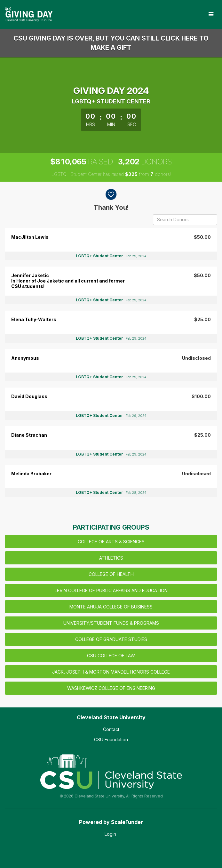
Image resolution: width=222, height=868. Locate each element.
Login (110, 834)
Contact (111, 729)
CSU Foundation (111, 740)
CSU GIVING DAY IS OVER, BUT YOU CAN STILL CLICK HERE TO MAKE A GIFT (111, 43)
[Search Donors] (185, 220)
